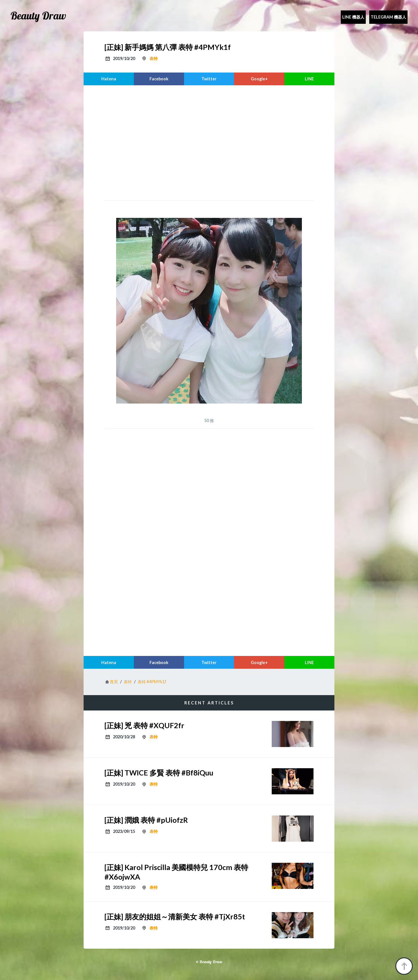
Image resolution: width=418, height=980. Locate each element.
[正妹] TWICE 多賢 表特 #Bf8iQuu (159, 773)
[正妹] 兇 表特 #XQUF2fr (144, 725)
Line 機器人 (353, 17)
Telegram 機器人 (388, 17)
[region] (209, 142)
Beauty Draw (38, 16)
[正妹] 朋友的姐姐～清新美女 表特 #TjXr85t (175, 916)
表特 (154, 58)
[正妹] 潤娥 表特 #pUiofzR (146, 820)
